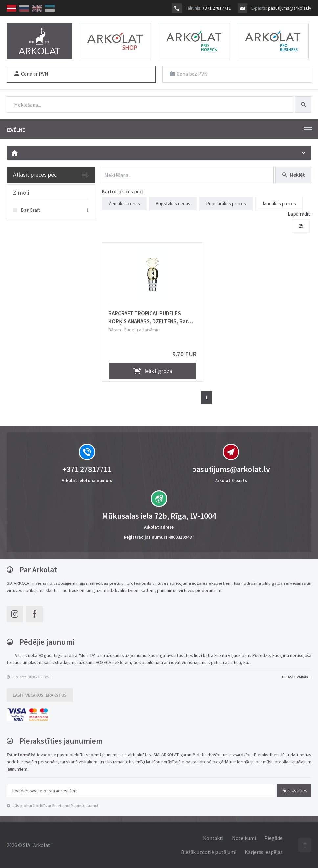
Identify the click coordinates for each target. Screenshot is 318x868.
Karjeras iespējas (264, 852)
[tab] (51, 193)
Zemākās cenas (124, 203)
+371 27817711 (217, 8)
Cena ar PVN (31, 74)
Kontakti (213, 838)
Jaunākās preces (279, 203)
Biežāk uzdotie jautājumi (209, 852)
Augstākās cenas (173, 203)
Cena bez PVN (189, 74)
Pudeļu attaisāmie (142, 330)
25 (301, 226)
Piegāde (273, 838)
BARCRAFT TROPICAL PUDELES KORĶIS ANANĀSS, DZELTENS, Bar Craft (148, 317)
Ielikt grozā (153, 371)
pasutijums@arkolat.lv (290, 8)
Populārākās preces (226, 203)
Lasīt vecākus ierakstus (40, 695)
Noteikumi (244, 838)
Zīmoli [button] (21, 193)
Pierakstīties (294, 791)
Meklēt (294, 175)
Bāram (115, 330)
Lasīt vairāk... (297, 677)
